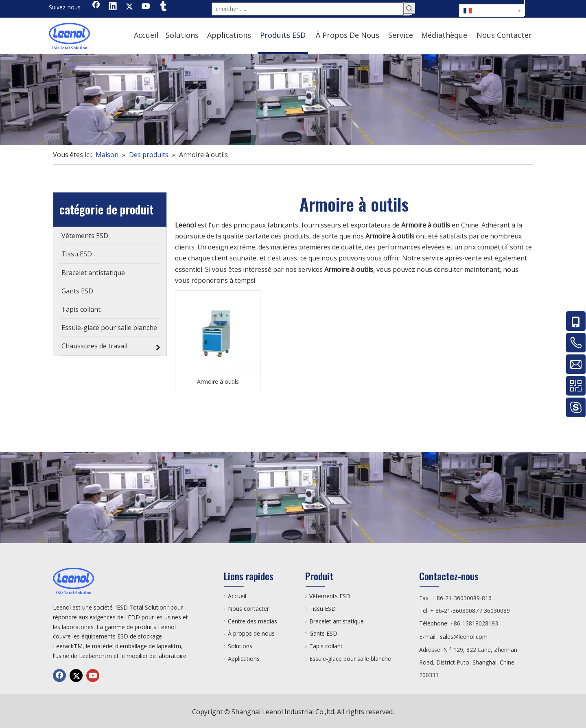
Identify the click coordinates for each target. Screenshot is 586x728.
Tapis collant (326, 644)
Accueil (237, 594)
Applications (244, 657)
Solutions (240, 644)
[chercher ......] (308, 8)
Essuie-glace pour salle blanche (350, 657)
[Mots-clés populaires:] (409, 8)
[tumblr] (163, 7)
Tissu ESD (323, 607)
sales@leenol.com (464, 635)
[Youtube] (146, 7)
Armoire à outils (218, 380)
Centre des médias (253, 620)
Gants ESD (323, 632)
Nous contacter (248, 607)
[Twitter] (129, 7)
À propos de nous (251, 632)
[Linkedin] (113, 7)
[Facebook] (96, 7)
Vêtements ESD (330, 594)
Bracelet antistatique (337, 620)
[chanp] (293, 98)
